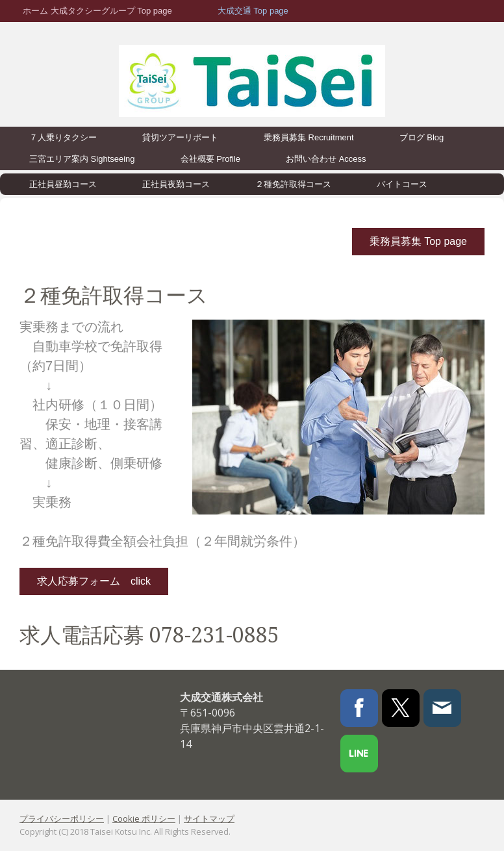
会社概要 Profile (210, 159)
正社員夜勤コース (176, 184)
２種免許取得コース (293, 184)
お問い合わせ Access (326, 159)
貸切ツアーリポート (180, 137)
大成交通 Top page (253, 11)
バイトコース (402, 184)
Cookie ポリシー (144, 819)
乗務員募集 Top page (418, 241)
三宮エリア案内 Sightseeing (82, 159)
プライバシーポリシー (62, 819)
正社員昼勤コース (63, 184)
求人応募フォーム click (94, 581)
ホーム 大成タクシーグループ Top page (97, 11)
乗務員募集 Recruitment (309, 137)
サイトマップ (209, 819)
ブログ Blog (422, 137)
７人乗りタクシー (63, 137)
